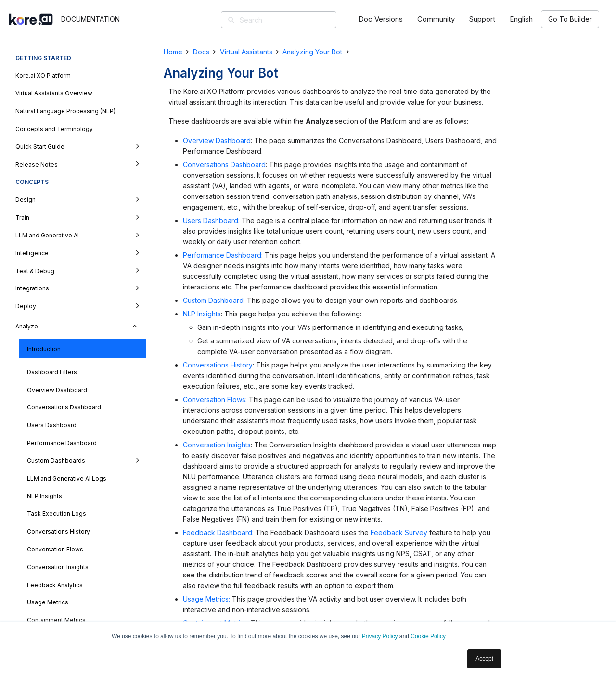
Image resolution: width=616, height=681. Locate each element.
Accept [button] (484, 659)
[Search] (293, 20)
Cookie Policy (428, 636)
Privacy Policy (380, 636)
